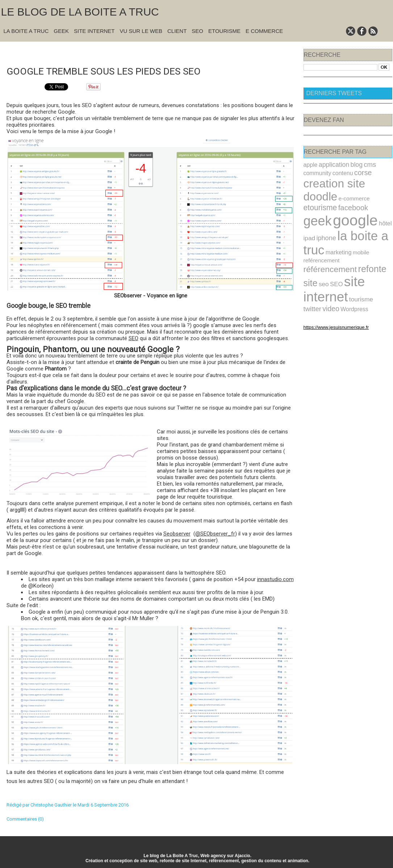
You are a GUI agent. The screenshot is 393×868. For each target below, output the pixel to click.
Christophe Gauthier (51, 804)
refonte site (323, 251)
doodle (373, 181)
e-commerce (317, 191)
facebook (375, 191)
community (316, 172)
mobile (354, 230)
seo (348, 251)
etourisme (346, 190)
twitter (373, 264)
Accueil (155, 51)
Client (177, 31)
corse (356, 171)
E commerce (264, 31)
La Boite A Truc (26, 31)
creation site (331, 181)
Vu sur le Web (141, 31)
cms (362, 164)
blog (350, 164)
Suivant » (174, 51)
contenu (338, 172)
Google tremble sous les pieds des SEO (116, 70)
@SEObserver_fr (215, 533)
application (330, 164)
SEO (197, 31)
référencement (359, 238)
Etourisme (224, 31)
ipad (309, 218)
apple (310, 164)
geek (316, 203)
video (311, 273)
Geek (61, 31)
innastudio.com (275, 579)
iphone (323, 218)
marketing (334, 230)
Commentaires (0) (25, 818)
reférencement (319, 239)
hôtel (375, 205)
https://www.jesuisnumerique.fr (331, 291)
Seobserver (177, 533)
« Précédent (132, 51)
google (349, 202)
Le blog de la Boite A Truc (80, 12)
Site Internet (94, 31)
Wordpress (331, 273)
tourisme (354, 265)
